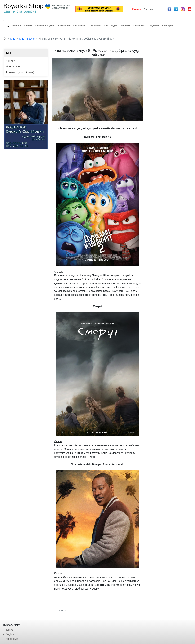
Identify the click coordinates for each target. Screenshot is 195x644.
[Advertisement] (169, 97)
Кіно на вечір (27, 39)
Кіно (13, 39)
